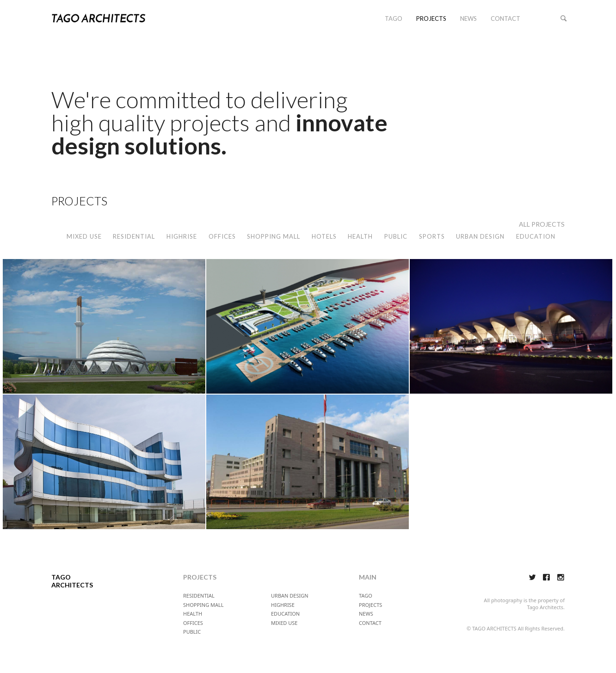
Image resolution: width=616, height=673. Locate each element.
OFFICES (222, 236)
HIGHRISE (182, 236)
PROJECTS (431, 19)
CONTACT (505, 19)
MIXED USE (84, 236)
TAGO (394, 19)
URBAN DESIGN (480, 236)
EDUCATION (536, 236)
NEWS (468, 19)
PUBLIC (396, 236)
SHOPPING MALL (274, 236)
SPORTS (432, 236)
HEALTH (360, 236)
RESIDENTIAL (134, 236)
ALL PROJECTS (542, 224)
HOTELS (324, 236)
